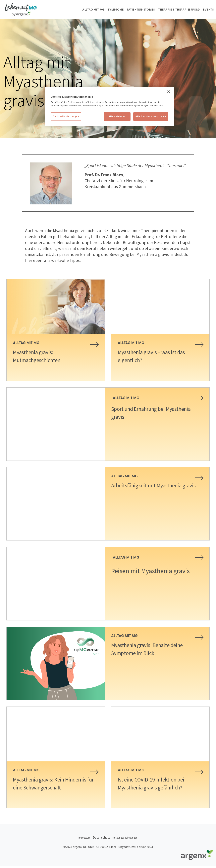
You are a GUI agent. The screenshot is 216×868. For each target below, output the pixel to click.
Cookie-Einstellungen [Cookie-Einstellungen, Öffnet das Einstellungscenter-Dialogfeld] (66, 116)
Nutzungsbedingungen (130, 841)
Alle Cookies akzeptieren (151, 116)
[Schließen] (169, 92)
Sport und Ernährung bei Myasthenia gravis (144, 413)
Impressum (78, 841)
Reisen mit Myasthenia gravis (156, 575)
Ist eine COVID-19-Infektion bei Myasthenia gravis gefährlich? (158, 783)
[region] (109, 107)
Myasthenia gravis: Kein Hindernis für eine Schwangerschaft (44, 787)
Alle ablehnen (117, 116)
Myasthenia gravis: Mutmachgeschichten (42, 356)
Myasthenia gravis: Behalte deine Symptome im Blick (155, 649)
